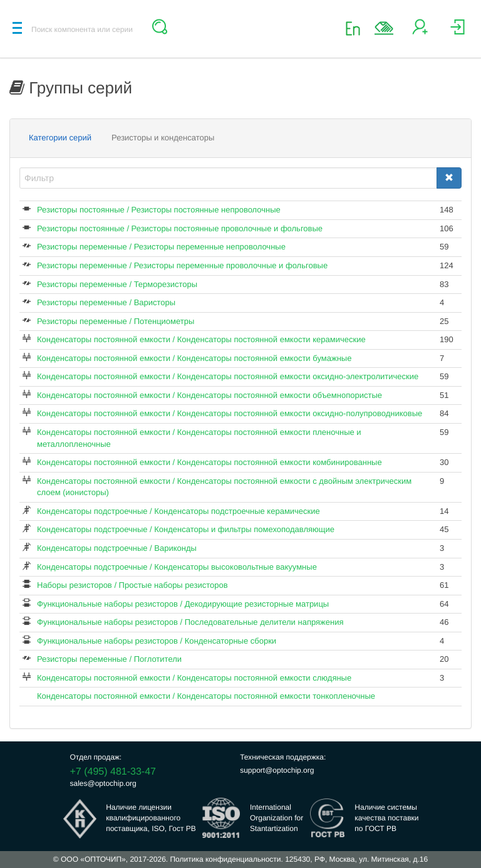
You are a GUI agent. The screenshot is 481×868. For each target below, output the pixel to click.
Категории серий (60, 138)
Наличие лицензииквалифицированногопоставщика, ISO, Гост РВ (151, 818)
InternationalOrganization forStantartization (277, 818)
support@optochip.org (277, 770)
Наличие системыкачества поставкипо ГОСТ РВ (386, 818)
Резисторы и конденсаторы (163, 138)
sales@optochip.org (103, 783)
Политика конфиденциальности (225, 859)
